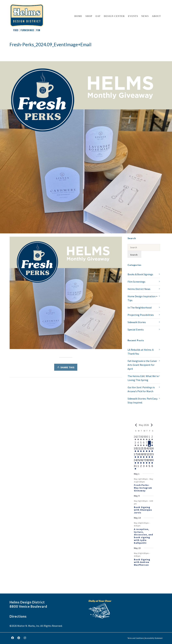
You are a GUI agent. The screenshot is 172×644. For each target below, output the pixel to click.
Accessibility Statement (154, 638)
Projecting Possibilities (141, 315)
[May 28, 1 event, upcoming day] (147, 461)
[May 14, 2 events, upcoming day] (147, 450)
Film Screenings (136, 282)
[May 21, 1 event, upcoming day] (147, 455)
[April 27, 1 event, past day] (138, 438)
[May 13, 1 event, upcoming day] (144, 450)
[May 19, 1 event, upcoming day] (141, 455)
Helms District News (139, 289)
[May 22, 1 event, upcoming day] (149, 455)
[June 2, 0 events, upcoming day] (141, 467)
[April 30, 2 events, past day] (147, 438)
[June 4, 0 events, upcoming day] (147, 467)
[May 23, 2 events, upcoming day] (152, 455)
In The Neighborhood (140, 308)
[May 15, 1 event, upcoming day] (149, 450)
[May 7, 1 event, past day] (147, 444)
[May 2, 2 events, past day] (152, 438)
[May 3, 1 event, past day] (135, 444)
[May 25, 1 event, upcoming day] (138, 461)
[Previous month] (136, 425)
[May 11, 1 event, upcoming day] (138, 450)
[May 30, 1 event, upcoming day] (152, 461)
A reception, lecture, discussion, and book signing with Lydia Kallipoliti (143, 536)
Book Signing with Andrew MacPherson (142, 562)
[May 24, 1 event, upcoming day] (135, 461)
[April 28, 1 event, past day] (141, 438)
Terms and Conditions (136, 638)
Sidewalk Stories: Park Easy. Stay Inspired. (143, 401)
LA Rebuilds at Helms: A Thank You (141, 352)
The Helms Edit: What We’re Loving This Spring (143, 378)
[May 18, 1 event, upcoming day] (138, 455)
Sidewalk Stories (137, 322)
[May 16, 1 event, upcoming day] (152, 450)
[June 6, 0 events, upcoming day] (152, 467)
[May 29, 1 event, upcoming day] (149, 461)
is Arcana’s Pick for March (141, 389)
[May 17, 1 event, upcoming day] (135, 455)
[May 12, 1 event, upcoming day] (141, 450)
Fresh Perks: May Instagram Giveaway (143, 488)
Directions (18, 616)
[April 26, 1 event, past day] (135, 438)
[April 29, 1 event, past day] (144, 438)
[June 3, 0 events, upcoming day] (144, 467)
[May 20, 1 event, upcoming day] (144, 455)
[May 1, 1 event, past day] (149, 438)
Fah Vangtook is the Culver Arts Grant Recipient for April (142, 365)
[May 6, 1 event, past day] (144, 444)
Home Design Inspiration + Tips (143, 298)
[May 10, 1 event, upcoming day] (135, 450)
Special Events (136, 329)
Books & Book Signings (140, 274)
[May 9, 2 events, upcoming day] (152, 444)
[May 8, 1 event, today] (149, 444)
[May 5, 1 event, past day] (141, 444)
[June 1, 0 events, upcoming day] (138, 467)
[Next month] (152, 425)
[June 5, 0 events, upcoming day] (149, 467)
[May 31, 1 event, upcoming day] (135, 467)
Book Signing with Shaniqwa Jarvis (143, 510)
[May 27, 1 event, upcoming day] (144, 461)
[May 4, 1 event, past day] (138, 444)
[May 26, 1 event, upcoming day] (141, 461)
